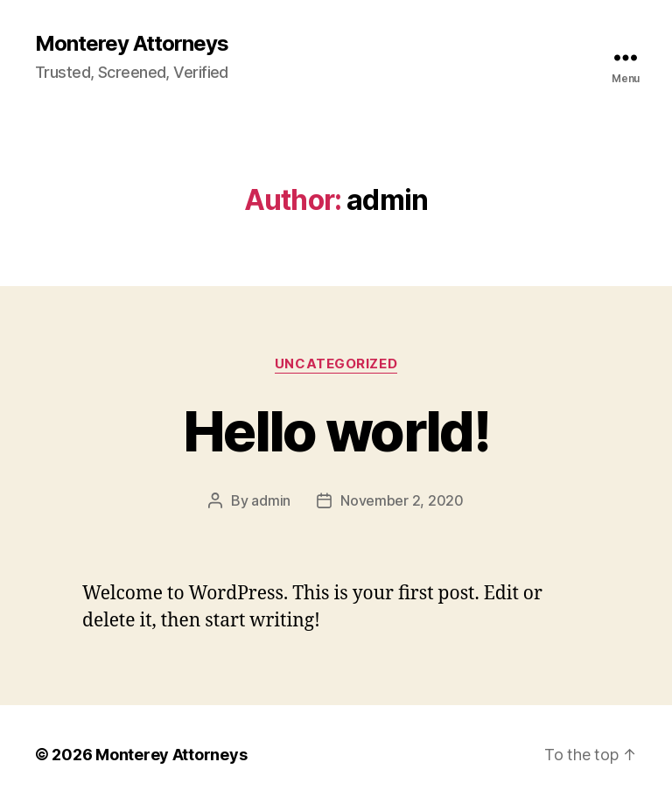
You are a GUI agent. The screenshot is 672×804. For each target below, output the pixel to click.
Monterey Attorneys (132, 44)
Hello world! (336, 431)
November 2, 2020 (402, 500)
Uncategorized (336, 364)
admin (271, 500)
